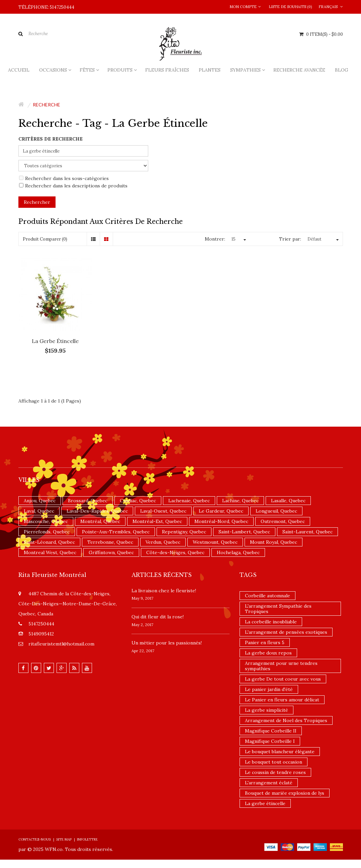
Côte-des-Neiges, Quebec (175, 552)
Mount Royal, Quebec (274, 542)
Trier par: (290, 239)
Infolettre (87, 839)
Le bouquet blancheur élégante (280, 752)
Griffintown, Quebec (111, 552)
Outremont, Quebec (283, 521)
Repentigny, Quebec (184, 532)
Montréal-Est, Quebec (157, 521)
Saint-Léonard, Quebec (49, 542)
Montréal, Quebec (100, 521)
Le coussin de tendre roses (275, 772)
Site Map (64, 839)
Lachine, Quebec (240, 501)
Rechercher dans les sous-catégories (64, 178)
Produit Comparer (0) (45, 239)
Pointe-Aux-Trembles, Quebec (116, 532)
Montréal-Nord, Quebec (221, 521)
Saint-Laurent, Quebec (307, 532)
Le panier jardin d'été (269, 689)
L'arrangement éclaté (269, 783)
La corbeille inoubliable (271, 622)
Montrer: (215, 239)
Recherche (47, 105)
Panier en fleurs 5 (265, 642)
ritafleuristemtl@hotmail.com (61, 644)
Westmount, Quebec (215, 542)
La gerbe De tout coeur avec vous (283, 679)
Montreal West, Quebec (50, 552)
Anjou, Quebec (40, 501)
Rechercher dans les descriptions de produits (73, 186)
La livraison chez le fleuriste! (164, 591)
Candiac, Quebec (138, 501)
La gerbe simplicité (266, 710)
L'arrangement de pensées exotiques (286, 632)
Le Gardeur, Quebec (221, 511)
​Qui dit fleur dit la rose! (158, 617)
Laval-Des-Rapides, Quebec (97, 511)
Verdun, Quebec (163, 542)
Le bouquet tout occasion (274, 762)
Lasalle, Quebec (288, 501)
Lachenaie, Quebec (189, 501)
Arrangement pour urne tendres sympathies (281, 666)
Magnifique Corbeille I (270, 741)
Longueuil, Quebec (276, 511)
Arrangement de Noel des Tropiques (286, 720)
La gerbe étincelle (55, 341)
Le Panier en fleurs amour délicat (282, 700)
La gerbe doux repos (268, 653)
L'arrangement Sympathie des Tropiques (278, 609)
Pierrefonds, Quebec (47, 532)
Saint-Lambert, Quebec (244, 532)
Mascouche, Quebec (46, 521)
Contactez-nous (35, 839)
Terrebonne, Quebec (110, 542)
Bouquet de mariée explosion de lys (285, 793)
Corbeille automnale (267, 596)
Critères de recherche (51, 139)
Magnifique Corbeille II (271, 731)
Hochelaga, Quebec (238, 552)
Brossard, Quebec (88, 501)
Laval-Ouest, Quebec (163, 511)
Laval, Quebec (39, 511)
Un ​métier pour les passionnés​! (167, 643)
